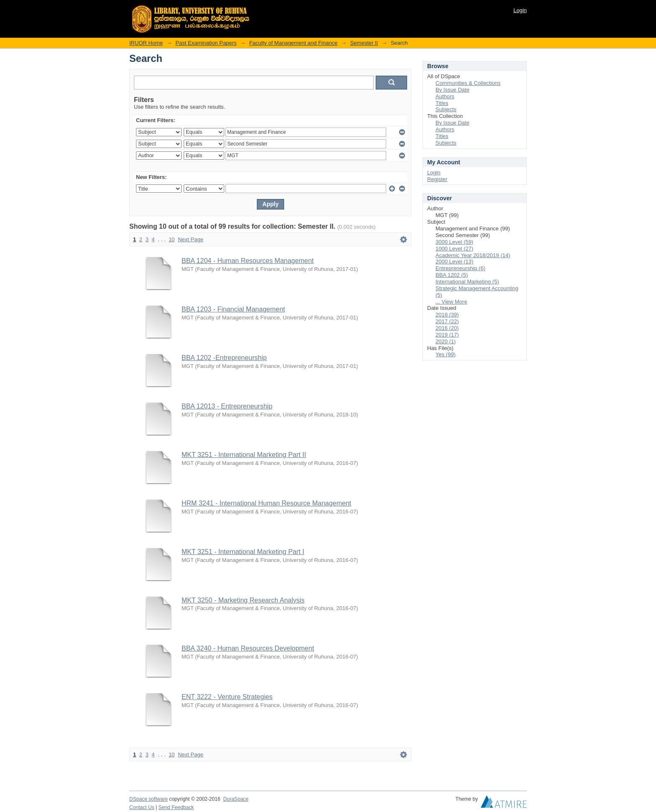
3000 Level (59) (454, 242)
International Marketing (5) (467, 282)
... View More (451, 302)
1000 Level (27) (454, 249)
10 (172, 239)
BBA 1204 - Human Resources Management (248, 261)
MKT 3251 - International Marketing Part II (244, 455)
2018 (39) (447, 315)
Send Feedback (176, 807)
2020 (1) (446, 341)
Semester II (364, 43)
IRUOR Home (146, 43)
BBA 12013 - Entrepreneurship (227, 406)
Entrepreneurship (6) (460, 268)
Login (520, 10)
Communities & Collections (468, 83)
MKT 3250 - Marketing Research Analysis (243, 600)
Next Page (191, 239)
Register (437, 179)
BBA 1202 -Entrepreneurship (224, 358)
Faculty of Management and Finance (293, 43)
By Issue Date (452, 90)
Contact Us (142, 807)
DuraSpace (236, 799)
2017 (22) (447, 321)
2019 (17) (447, 335)
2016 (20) (447, 328)
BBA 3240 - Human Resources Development (248, 648)
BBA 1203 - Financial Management (233, 309)
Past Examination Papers (206, 43)
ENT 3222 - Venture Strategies (227, 697)
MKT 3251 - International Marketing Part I (243, 552)
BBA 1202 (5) (452, 275)
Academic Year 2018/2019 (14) (473, 255)
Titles (442, 103)
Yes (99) (446, 354)
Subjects (446, 109)
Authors (445, 96)
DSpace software (149, 799)
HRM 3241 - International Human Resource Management (266, 503)
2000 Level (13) (454, 262)
